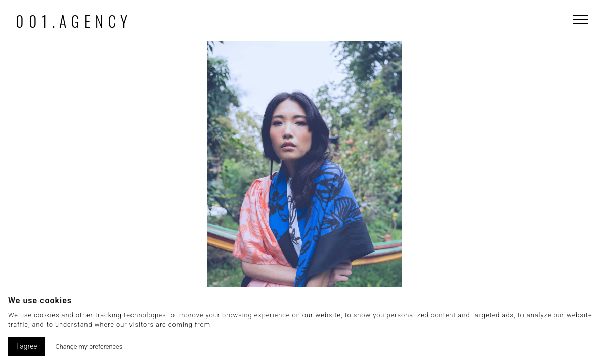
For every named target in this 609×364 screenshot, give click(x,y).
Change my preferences (89, 347)
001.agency (74, 21)
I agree (27, 346)
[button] (487, 198)
